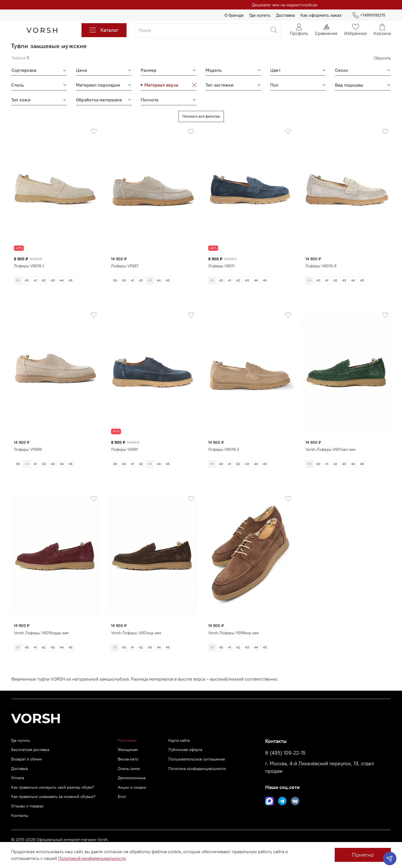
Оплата (18, 778)
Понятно (363, 855)
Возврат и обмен (27, 759)
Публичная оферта (185, 750)
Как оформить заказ (321, 15)
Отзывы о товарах (27, 806)
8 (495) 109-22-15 (285, 753)
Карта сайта (179, 740)
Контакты (20, 815)
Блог (122, 797)
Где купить (260, 15)
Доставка (285, 15)
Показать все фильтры (201, 116)
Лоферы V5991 (125, 445)
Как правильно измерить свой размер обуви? (53, 787)
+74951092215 (369, 15)
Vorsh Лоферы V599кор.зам (234, 628)
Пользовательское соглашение (197, 759)
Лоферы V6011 (221, 266)
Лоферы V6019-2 (224, 445)
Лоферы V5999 (28, 445)
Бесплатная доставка (30, 750)
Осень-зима (129, 769)
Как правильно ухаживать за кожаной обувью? (53, 797)
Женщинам (128, 750)
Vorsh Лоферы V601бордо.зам (41, 628)
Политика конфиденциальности (197, 769)
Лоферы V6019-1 (29, 266)
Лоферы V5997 (125, 266)
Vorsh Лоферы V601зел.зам (331, 444)
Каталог (104, 30)
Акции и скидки (132, 787)
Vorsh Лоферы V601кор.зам (136, 628)
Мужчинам (127, 740)
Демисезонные (132, 778)
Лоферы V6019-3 (321, 266)
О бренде (234, 15)
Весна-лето (128, 759)
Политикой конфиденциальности (92, 858)
